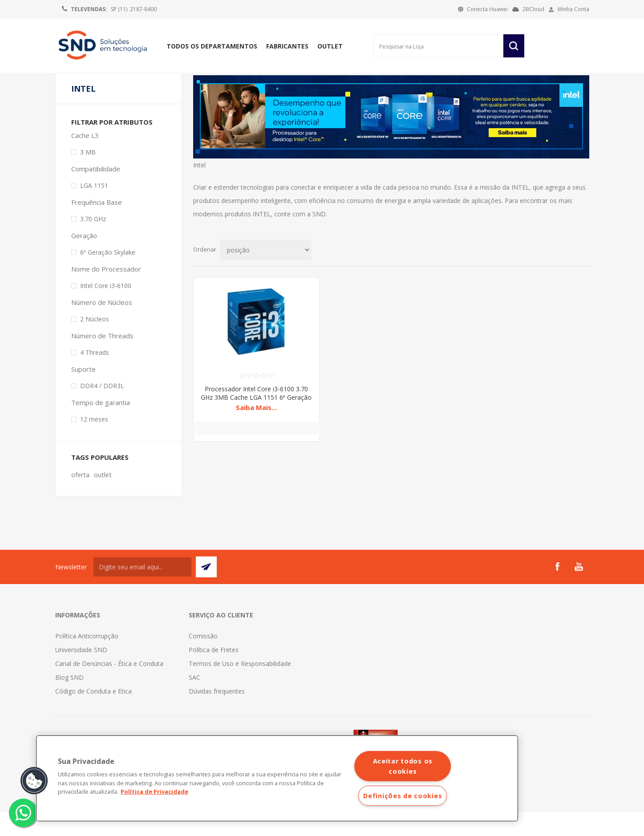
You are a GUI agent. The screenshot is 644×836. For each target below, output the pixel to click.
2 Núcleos (95, 343)
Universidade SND (81, 674)
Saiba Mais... (256, 432)
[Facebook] (557, 591)
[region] (277, 778)
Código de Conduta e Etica (93, 716)
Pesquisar (514, 46)
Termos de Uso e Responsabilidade (240, 688)
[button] (34, 781)
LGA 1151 (94, 210)
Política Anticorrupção (87, 660)
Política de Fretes (214, 674)
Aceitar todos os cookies (403, 766)
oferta (80, 499)
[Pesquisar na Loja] (438, 46)
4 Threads (95, 377)
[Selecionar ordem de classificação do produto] (266, 274)
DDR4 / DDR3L (102, 410)
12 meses (94, 444)
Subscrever (206, 591)
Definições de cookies (403, 796)
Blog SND (69, 702)
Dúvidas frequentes (217, 716)
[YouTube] (579, 591)
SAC (194, 702)
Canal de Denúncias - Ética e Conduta (109, 688)
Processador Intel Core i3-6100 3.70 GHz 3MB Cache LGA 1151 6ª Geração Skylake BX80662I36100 (256, 422)
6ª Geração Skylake (108, 277)
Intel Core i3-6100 (106, 310)
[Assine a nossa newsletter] (142, 591)
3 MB (88, 177)
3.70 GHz (93, 243)
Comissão (203, 660)
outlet (103, 499)
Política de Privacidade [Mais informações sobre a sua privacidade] (154, 791)
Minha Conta (573, 9)
